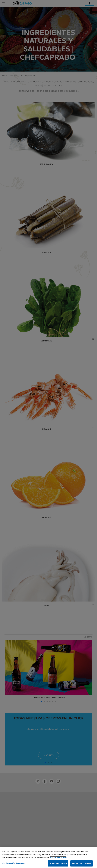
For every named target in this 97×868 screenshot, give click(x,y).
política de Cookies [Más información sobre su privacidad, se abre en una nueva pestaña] (58, 859)
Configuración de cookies (14, 865)
